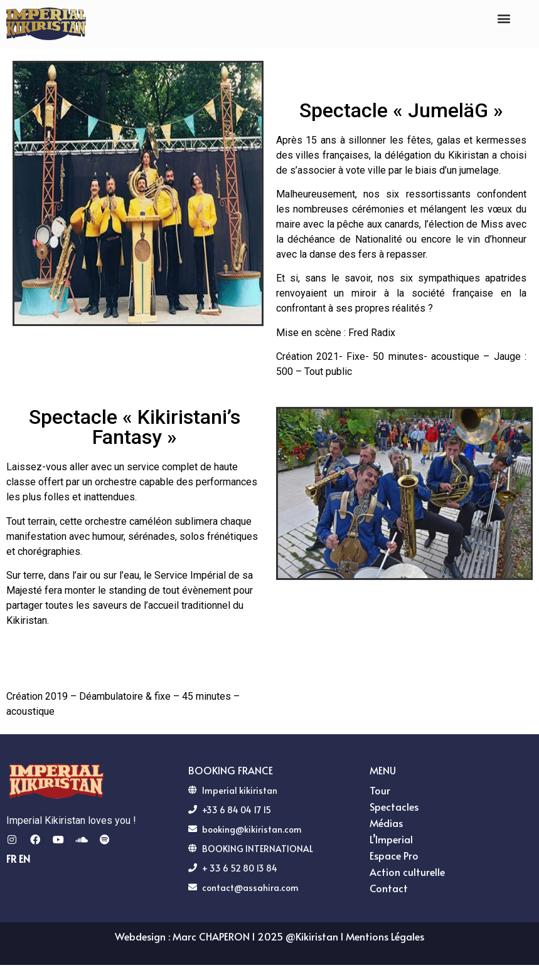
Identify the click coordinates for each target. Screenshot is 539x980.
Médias (389, 823)
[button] (504, 18)
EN (24, 858)
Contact (389, 888)
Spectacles (397, 806)
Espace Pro (394, 855)
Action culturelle (410, 872)
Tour (383, 790)
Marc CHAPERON (211, 936)
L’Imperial (394, 839)
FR (11, 858)
